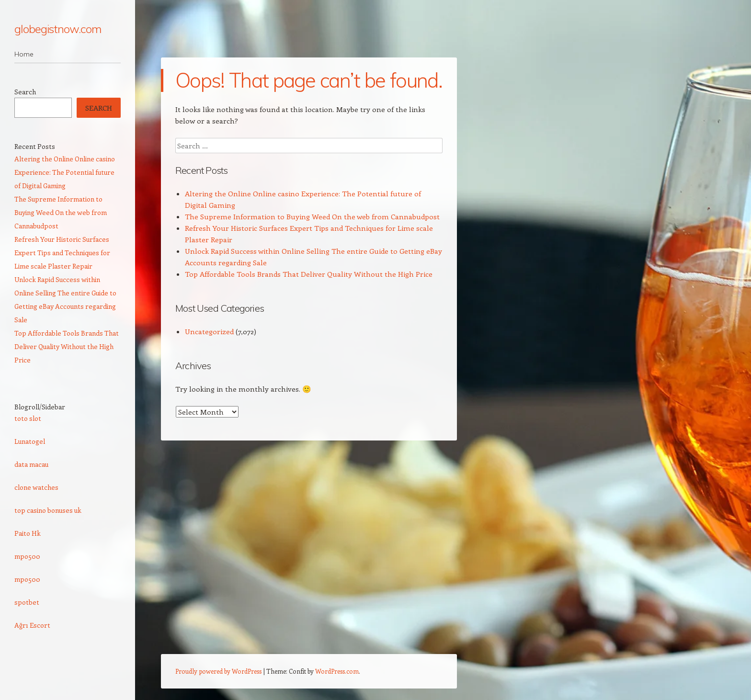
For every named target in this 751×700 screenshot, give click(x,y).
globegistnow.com (58, 29)
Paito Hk (28, 533)
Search (25, 92)
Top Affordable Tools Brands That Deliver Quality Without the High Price (309, 274)
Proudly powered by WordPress (218, 671)
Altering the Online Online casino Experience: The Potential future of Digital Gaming (65, 172)
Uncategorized (209, 331)
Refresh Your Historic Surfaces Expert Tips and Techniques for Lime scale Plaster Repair (62, 253)
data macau (31, 464)
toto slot (28, 418)
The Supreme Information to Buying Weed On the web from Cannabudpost (312, 216)
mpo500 (27, 556)
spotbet (27, 602)
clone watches (36, 487)
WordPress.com (337, 671)
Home (24, 54)
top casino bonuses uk (48, 510)
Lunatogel (30, 441)
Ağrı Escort (32, 625)
